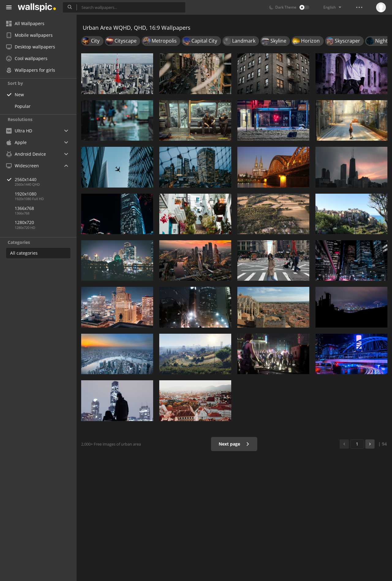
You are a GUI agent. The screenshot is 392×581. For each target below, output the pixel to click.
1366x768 (24, 208)
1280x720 (24, 222)
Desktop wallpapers (31, 47)
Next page (234, 444)
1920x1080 (26, 194)
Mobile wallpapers (29, 35)
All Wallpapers (25, 23)
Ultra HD (19, 131)
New (19, 95)
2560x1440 (46, 179)
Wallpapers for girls (31, 70)
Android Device (26, 154)
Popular (23, 106)
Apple (16, 142)
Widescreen (23, 166)
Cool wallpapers (27, 58)
